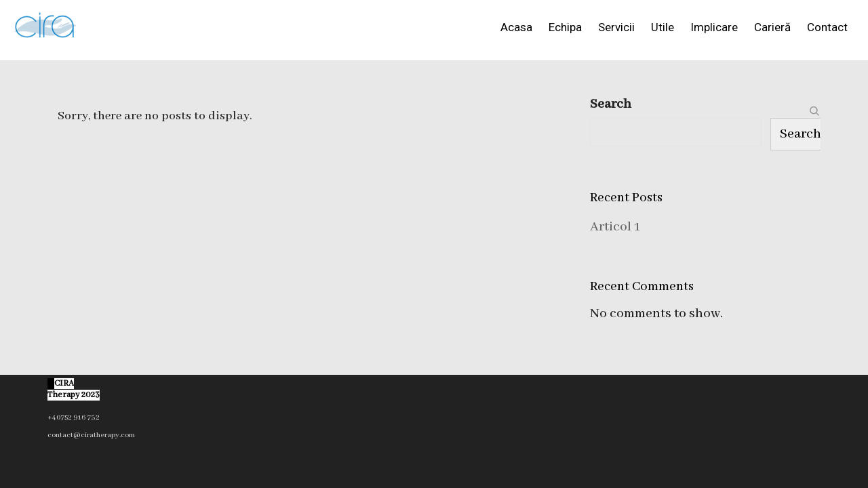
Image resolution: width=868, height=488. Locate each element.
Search (611, 104)
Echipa (565, 27)
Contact (827, 27)
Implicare (714, 27)
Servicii (616, 27)
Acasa (516, 27)
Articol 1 (615, 227)
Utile (663, 27)
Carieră (772, 27)
